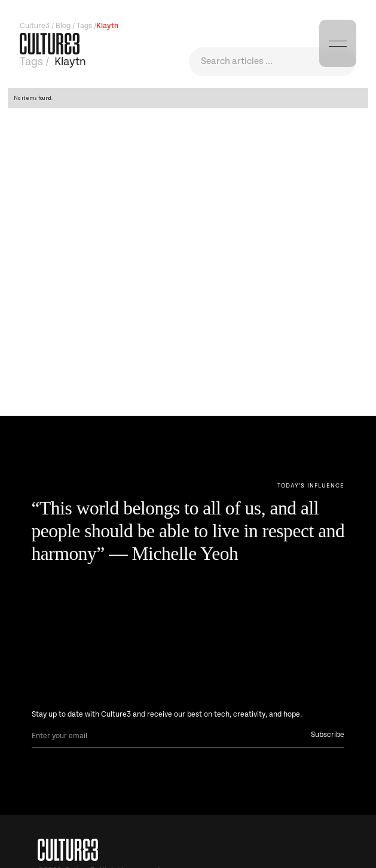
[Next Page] (311, 486)
